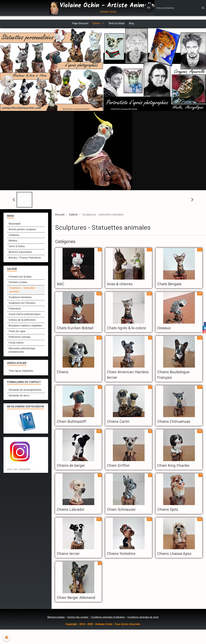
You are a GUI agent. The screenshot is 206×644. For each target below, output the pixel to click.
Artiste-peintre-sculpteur (22, 230)
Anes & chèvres (122, 285)
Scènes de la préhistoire (22, 321)
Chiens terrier (70, 562)
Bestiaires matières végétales (25, 326)
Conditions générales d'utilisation (108, 632)
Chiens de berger (73, 473)
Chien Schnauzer (123, 518)
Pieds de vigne (17, 332)
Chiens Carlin (120, 429)
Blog (133, 24)
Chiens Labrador (72, 518)
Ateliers (13, 241)
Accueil (60, 215)
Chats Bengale (171, 285)
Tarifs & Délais (117, 24)
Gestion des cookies (78, 632)
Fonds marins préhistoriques (25, 315)
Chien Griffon (120, 473)
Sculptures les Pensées (22, 304)
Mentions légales (56, 632)
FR (148, 8)
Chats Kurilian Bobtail (77, 329)
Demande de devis (19, 396)
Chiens (63, 379)
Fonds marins (16, 343)
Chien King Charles (175, 473)
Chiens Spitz (169, 518)
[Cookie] (7, 637)
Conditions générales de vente (143, 632)
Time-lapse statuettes (21, 372)
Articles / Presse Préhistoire (25, 258)
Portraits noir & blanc (20, 277)
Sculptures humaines (20, 298)
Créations (14, 236)
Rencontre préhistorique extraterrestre (22, 351)
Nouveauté (15, 224)
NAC (61, 285)
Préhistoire (15, 309)
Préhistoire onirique (20, 338)
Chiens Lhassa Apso (177, 562)
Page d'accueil (79, 24)
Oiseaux (165, 329)
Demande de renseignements (25, 391)
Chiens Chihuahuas (176, 429)
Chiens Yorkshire (123, 562)
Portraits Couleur (18, 283)
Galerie (96, 24)
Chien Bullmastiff (73, 429)
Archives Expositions (20, 253)
